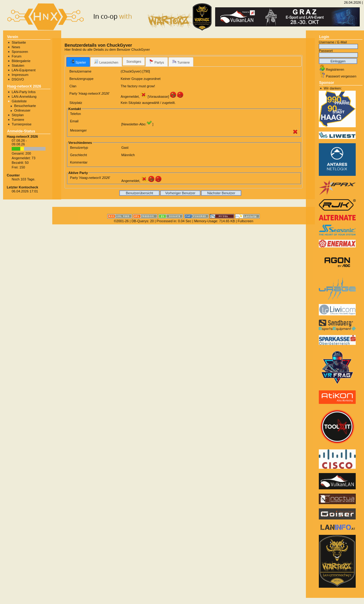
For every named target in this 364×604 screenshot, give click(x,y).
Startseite (19, 42)
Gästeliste (19, 101)
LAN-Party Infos (24, 92)
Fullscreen (245, 221)
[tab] (78, 62)
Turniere (18, 120)
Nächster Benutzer (221, 193)
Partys (156, 62)
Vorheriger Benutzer (180, 193)
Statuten (18, 65)
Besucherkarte (25, 106)
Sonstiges (134, 61)
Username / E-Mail (333, 42)
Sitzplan (18, 115)
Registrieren (335, 69)
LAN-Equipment (24, 70)
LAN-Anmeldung (24, 97)
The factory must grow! (138, 86)
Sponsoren (20, 52)
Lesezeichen (106, 62)
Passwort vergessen (341, 76)
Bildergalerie (21, 61)
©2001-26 (121, 221)
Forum (17, 56)
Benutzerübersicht (139, 193)
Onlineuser (22, 110)
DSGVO (18, 79)
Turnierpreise (22, 124)
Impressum (20, 75)
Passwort (326, 51)
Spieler (78, 62)
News (16, 47)
